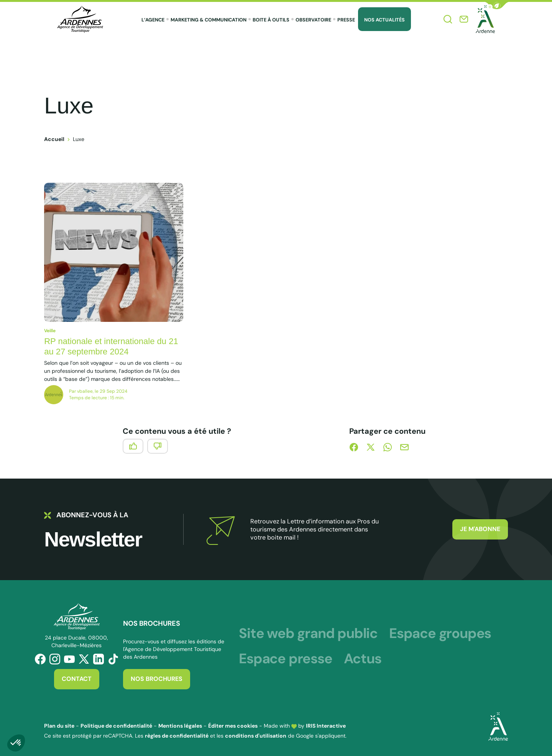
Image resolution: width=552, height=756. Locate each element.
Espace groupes (440, 633)
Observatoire (313, 20)
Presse (346, 20)
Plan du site (59, 726)
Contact (77, 679)
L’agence (153, 20)
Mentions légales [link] (180, 726)
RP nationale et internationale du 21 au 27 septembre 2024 (111, 347)
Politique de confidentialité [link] (116, 726)
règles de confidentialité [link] (177, 736)
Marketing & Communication (209, 20)
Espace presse (285, 659)
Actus (363, 659)
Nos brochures (157, 679)
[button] (497, 6)
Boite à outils (271, 20)
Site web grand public (308, 633)
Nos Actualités (384, 20)
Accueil (54, 139)
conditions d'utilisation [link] (256, 736)
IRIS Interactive (326, 726)
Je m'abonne (480, 529)
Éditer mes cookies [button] (233, 726)
